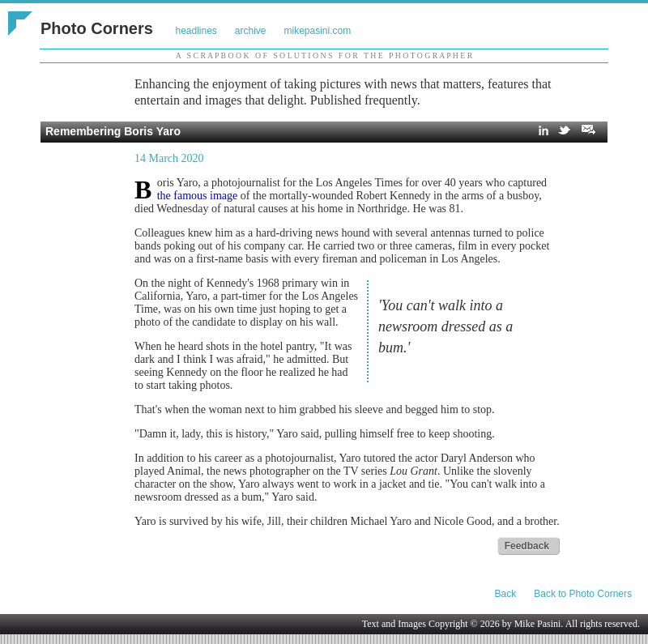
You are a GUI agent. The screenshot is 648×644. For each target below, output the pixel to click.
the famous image (198, 196)
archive (251, 31)
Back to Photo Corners (583, 594)
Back (506, 594)
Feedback (527, 546)
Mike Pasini (538, 624)
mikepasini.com (318, 31)
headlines (196, 31)
